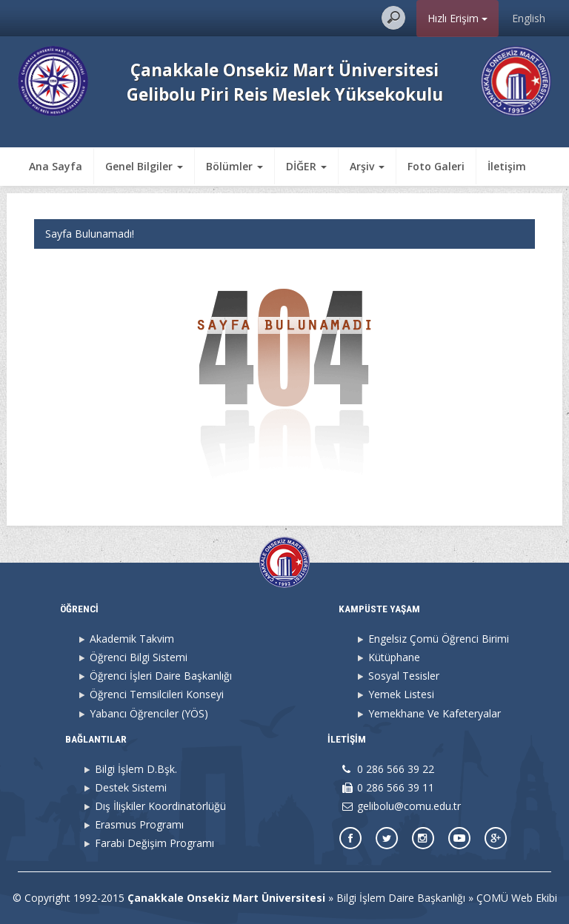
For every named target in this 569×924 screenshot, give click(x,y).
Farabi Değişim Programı (154, 843)
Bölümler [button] (234, 166)
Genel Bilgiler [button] (144, 166)
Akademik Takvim (132, 639)
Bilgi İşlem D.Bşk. (136, 769)
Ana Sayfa (56, 166)
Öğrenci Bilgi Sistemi (139, 657)
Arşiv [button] (367, 166)
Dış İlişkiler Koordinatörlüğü (160, 806)
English (529, 18)
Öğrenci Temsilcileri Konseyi (157, 694)
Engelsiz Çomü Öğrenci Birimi (439, 639)
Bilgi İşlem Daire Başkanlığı (401, 898)
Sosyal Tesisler (404, 676)
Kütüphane (394, 657)
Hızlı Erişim (457, 18)
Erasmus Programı (139, 824)
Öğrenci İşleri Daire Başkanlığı (161, 676)
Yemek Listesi (401, 694)
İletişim (507, 166)
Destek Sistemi (131, 787)
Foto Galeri (436, 166)
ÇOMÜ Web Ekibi (517, 898)
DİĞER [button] (306, 166)
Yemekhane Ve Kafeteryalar (435, 713)
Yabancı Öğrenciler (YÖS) (149, 713)
